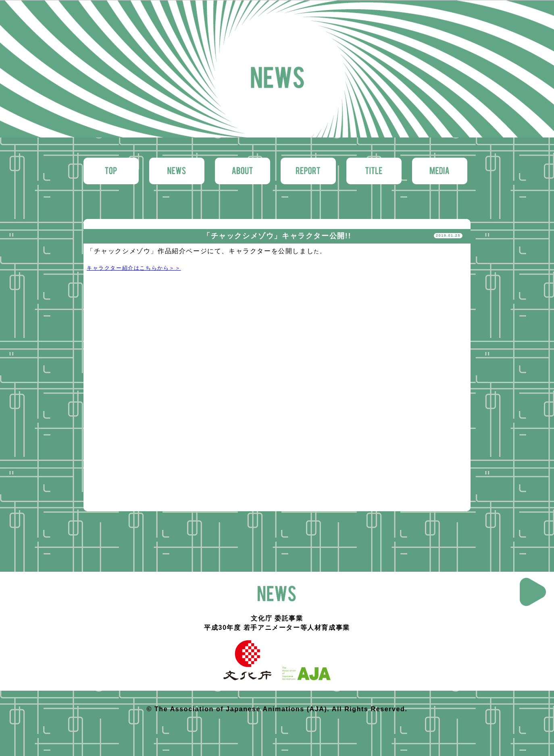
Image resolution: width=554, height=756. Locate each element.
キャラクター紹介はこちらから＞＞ (134, 268)
